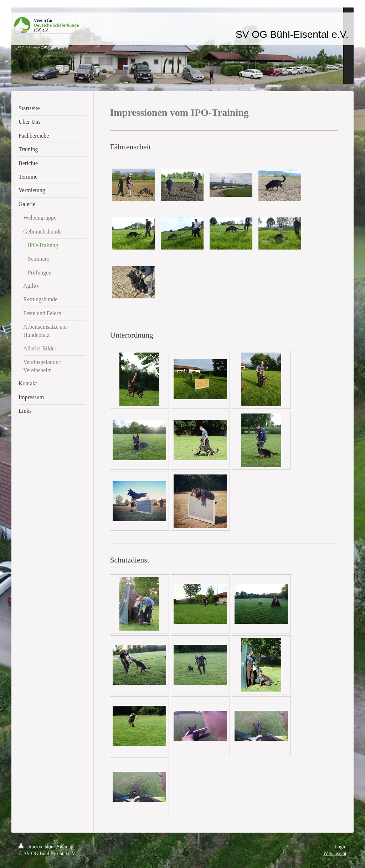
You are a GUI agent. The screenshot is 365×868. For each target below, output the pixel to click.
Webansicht (335, 854)
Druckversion (37, 847)
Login (341, 847)
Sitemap (65, 847)
